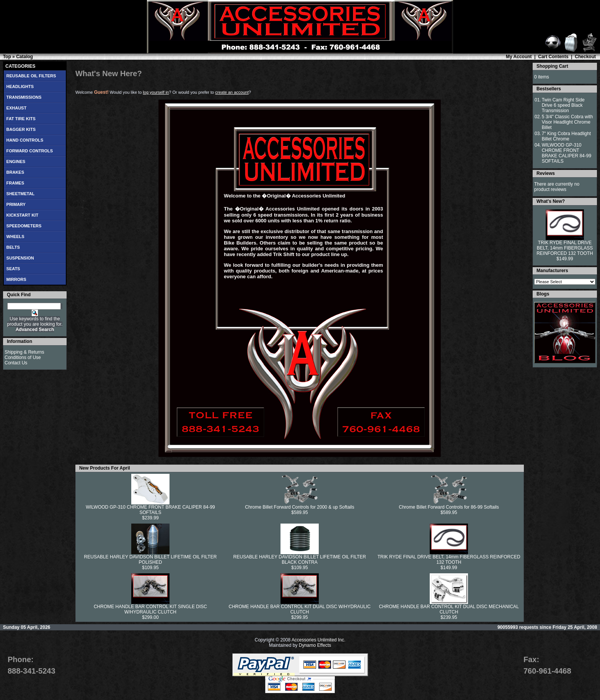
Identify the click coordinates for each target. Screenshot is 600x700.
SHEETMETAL (21, 194)
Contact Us (16, 363)
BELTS (13, 247)
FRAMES (15, 183)
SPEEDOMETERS (24, 226)
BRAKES (15, 172)
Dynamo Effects (315, 645)
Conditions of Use (23, 357)
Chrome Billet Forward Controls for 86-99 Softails (449, 507)
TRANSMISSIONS (24, 97)
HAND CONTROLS (25, 140)
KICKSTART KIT (23, 215)
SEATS (13, 269)
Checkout (585, 57)
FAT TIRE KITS (21, 119)
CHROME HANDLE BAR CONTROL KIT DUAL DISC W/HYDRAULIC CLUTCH (300, 609)
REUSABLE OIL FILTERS (31, 76)
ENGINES (16, 162)
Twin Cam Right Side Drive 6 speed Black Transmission (563, 105)
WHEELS (15, 237)
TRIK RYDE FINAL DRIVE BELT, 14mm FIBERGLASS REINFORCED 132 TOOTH (449, 560)
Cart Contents (553, 57)
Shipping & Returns (24, 352)
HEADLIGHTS (20, 86)
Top (7, 57)
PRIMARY (16, 204)
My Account (519, 57)
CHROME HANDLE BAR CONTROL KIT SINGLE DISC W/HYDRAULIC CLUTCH (150, 609)
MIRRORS (16, 279)
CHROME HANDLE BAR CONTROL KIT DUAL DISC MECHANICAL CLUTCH (449, 609)
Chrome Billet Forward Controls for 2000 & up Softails (299, 507)
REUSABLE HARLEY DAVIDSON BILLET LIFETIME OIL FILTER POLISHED (151, 560)
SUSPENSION (20, 258)
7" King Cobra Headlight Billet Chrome (566, 136)
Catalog (24, 57)
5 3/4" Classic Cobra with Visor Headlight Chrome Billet (567, 122)
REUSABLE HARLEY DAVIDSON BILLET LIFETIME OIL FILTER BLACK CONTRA (300, 560)
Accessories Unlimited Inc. (319, 640)
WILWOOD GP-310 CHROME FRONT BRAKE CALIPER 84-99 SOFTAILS (150, 510)
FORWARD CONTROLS (30, 151)
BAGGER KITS (21, 129)
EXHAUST (17, 108)
